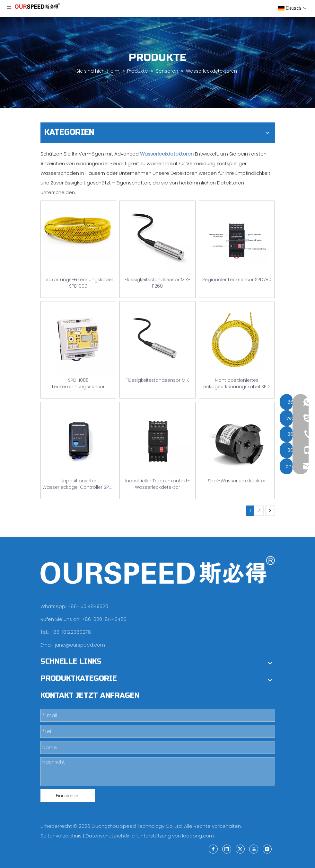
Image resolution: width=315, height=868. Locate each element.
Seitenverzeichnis (61, 836)
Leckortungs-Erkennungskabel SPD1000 (78, 283)
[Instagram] (267, 849)
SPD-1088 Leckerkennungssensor (78, 383)
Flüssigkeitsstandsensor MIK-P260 (157, 283)
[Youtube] (254, 849)
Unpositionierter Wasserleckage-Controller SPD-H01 (78, 484)
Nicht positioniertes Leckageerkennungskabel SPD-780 (237, 383)
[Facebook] (213, 849)
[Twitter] (240, 849)
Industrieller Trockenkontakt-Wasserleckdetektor (157, 484)
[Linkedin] (227, 849)
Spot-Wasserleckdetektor (237, 481)
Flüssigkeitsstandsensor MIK (157, 380)
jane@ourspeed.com (80, 645)
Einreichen (68, 796)
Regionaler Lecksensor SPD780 (237, 280)
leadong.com (198, 836)
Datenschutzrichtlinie (110, 836)
